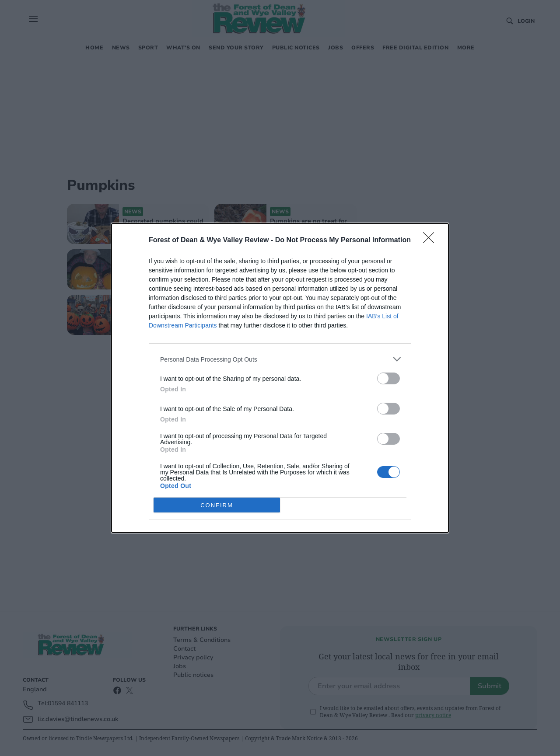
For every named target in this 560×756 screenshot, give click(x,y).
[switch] (388, 378)
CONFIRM (217, 505)
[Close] (431, 240)
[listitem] (280, 359)
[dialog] (280, 378)
